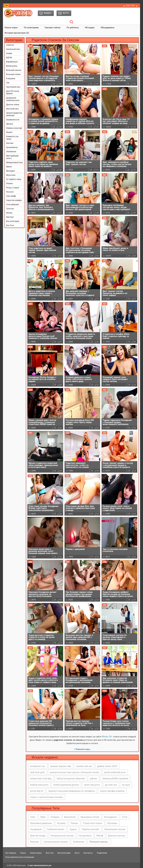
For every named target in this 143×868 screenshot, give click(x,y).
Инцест (9, 132)
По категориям (31, 28)
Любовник (79, 842)
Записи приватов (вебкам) (14, 114)
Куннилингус (12, 147)
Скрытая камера (14, 200)
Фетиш (9, 213)
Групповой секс (13, 87)
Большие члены (13, 74)
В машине (11, 78)
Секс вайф (11, 196)
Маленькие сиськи (115, 829)
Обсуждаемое (108, 28)
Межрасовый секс (15, 162)
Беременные (12, 62)
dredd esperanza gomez (66, 785)
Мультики (11, 175)
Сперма (55, 817)
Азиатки (10, 45)
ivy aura (126, 785)
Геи (8, 83)
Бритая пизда (38, 836)
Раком (74, 823)
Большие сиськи (14, 70)
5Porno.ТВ (107, 737)
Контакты (88, 853)
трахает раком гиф (60, 766)
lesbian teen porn (39, 785)
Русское (10, 192)
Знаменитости (13, 120)
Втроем (34, 842)
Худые (73, 829)
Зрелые (10, 124)
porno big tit (37, 791)
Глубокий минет (56, 829)
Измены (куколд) (14, 128)
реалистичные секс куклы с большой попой (74, 772)
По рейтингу (73, 28)
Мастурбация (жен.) (12, 157)
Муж (43, 817)
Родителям (102, 853)
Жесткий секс (12, 109)
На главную (11, 853)
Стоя (125, 817)
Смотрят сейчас (53, 28)
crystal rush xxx (84, 766)
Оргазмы (112, 823)
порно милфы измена (112, 791)
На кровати (85, 836)
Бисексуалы (12, 66)
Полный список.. (99, 842)
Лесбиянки (11, 152)
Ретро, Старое (13, 188)
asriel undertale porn (115, 772)
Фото (77, 853)
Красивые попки (90, 817)
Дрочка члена (13, 105)
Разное (9, 183)
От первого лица (14, 179)
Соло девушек (13, 204)
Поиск (23, 853)
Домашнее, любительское (13, 99)
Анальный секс (13, 49)
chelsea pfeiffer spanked (115, 778)
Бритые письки (117, 836)
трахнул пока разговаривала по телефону (71, 791)
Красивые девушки (41, 823)
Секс (33, 817)
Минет (9, 167)
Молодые (10, 171)
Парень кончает (91, 829)
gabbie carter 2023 (107, 766)
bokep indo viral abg (41, 778)
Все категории (13, 221)
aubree (93, 778)
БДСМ (9, 58)
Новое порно (11, 28)
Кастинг (10, 143)
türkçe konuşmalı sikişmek (71, 778)
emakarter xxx (38, 766)
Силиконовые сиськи (56, 842)
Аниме (9, 53)
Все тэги (50, 853)
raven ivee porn (92, 785)
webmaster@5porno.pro (42, 865)
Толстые (10, 209)
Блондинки (111, 817)
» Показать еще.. (82, 749)
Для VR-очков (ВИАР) (13, 92)
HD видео (90, 28)
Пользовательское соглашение (20, 857)
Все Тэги (10, 225)
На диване (36, 829)
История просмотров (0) (17, 33)
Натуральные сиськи (62, 836)
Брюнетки (70, 817)
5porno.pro (22, 865)
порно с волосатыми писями (47, 797)
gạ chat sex (111, 785)
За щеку (61, 823)
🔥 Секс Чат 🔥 (130, 5)
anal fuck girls (37, 772)
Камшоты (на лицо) (12, 138)
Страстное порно (93, 823)
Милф (100, 836)
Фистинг (10, 217)
